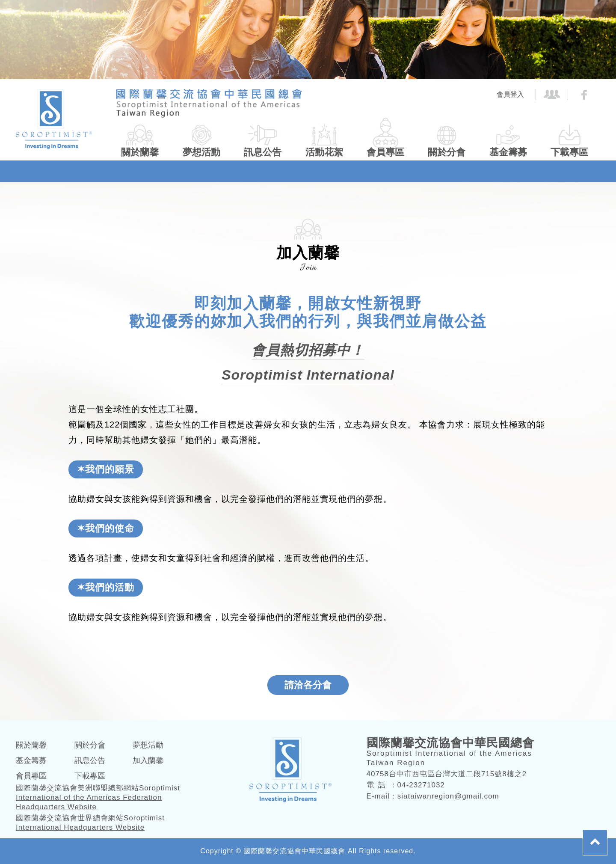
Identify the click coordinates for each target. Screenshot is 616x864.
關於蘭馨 (140, 152)
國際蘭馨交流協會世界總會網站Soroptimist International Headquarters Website (90, 823)
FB (584, 95)
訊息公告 (263, 152)
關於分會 (447, 152)
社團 (552, 95)
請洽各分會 (308, 685)
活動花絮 (324, 152)
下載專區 (569, 152)
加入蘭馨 (148, 760)
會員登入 (510, 94)
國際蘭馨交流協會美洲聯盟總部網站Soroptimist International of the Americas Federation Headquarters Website (98, 797)
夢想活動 (201, 152)
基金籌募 (508, 152)
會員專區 (385, 152)
